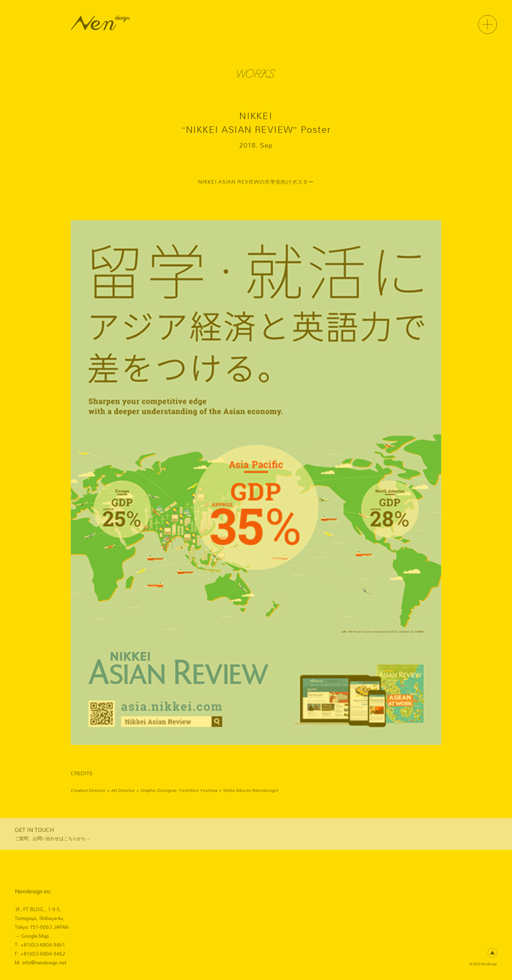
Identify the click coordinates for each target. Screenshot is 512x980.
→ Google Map (32, 936)
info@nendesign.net (44, 963)
